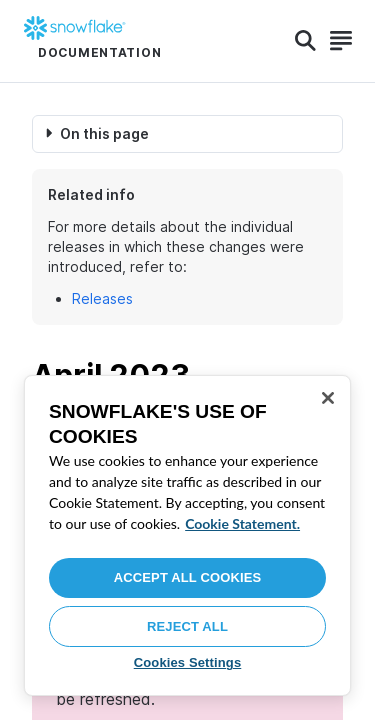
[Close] (328, 398)
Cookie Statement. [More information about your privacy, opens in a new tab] (242, 523)
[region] (187, 535)
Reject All (187, 626)
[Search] (305, 41)
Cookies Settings (188, 662)
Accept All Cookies (188, 577)
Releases (102, 298)
